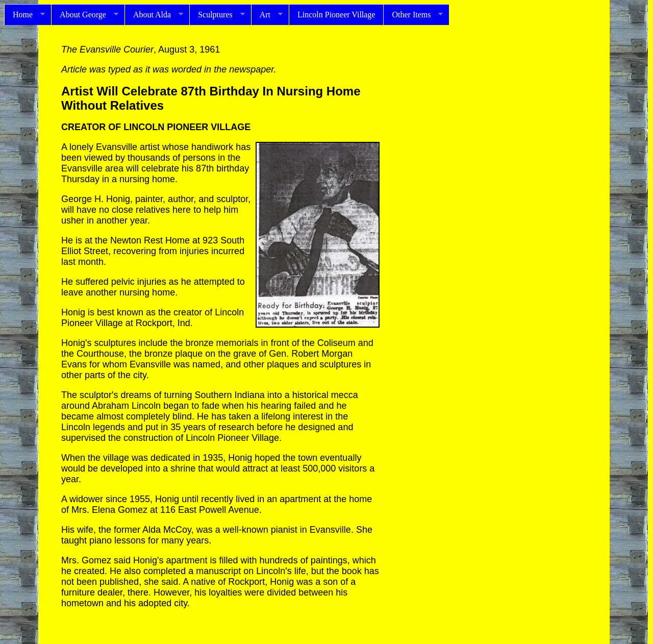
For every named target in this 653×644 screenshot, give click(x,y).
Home (24, 15)
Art (267, 15)
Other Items (413, 15)
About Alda (154, 15)
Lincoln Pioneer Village (336, 15)
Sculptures (217, 15)
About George (85, 15)
